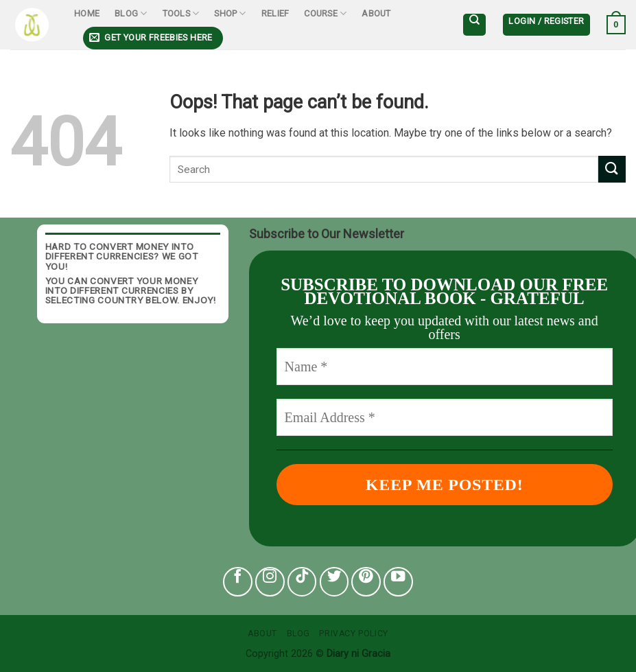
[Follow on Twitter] (334, 582)
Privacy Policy (354, 634)
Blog (131, 13)
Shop (230, 13)
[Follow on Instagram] (270, 582)
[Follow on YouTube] (398, 582)
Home (87, 13)
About (376, 13)
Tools (181, 13)
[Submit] (612, 169)
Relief (275, 13)
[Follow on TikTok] (302, 582)
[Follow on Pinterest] (366, 582)
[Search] (474, 25)
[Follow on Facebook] (238, 582)
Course (325, 13)
